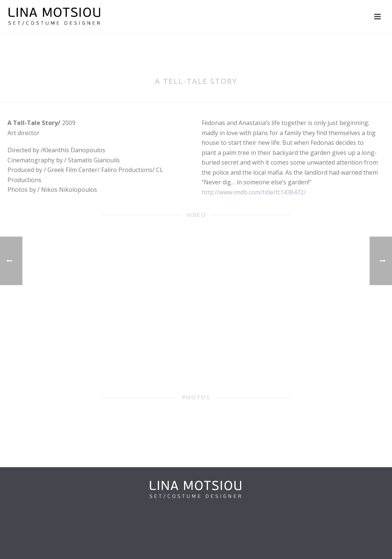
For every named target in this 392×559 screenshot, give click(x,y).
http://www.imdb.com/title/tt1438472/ (254, 192)
